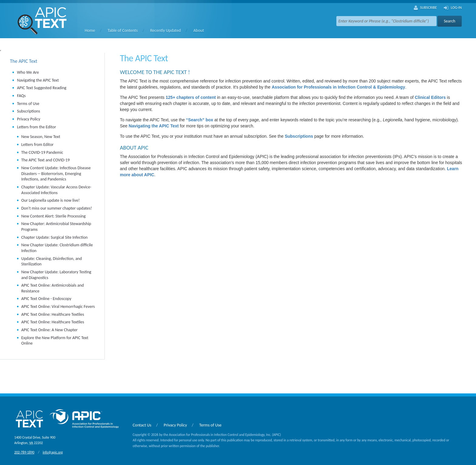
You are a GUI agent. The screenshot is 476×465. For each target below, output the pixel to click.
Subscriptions (29, 111)
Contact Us (142, 425)
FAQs (21, 96)
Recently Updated (166, 30)
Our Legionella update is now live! (51, 200)
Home (90, 30)
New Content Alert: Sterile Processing (53, 216)
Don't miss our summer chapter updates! (57, 208)
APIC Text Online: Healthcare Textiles (53, 314)
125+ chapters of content (191, 97)
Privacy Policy (29, 119)
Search (450, 21)
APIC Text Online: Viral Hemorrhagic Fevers (58, 307)
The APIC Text (24, 61)
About (199, 30)
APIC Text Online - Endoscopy (46, 299)
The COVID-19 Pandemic (42, 152)
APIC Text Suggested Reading (42, 88)
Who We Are (28, 72)
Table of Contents (122, 30)
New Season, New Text (41, 137)
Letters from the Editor (37, 127)
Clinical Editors (430, 97)
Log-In (453, 8)
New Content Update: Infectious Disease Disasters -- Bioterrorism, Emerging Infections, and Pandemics (56, 174)
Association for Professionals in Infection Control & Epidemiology (338, 87)
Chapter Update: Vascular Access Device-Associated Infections (56, 190)
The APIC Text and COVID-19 (46, 160)
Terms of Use (28, 104)
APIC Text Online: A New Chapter (49, 330)
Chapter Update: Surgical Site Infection (54, 237)
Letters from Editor (37, 145)
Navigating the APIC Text (38, 80)
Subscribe (425, 8)
